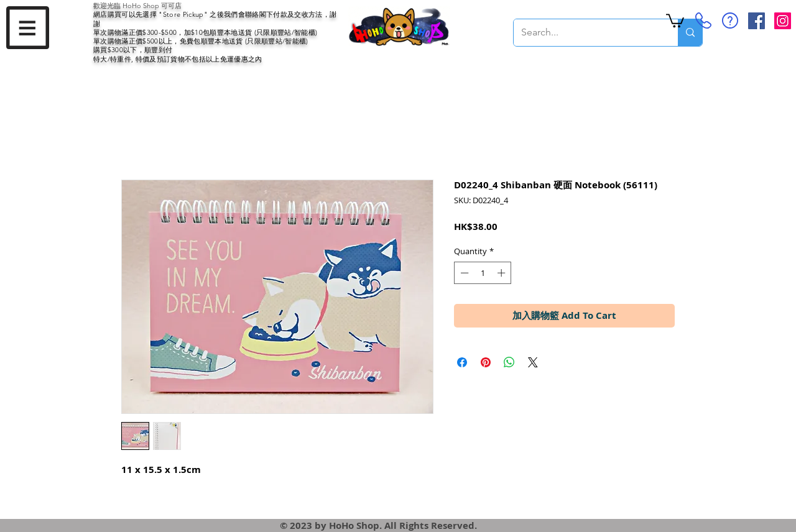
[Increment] (502, 273)
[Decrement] (463, 273)
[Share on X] (533, 362)
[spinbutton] (483, 273)
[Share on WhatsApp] (509, 362)
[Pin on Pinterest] (486, 362)
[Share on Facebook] (462, 362)
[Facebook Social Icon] (757, 21)
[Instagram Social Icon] (783, 21)
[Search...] (586, 33)
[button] (28, 28)
